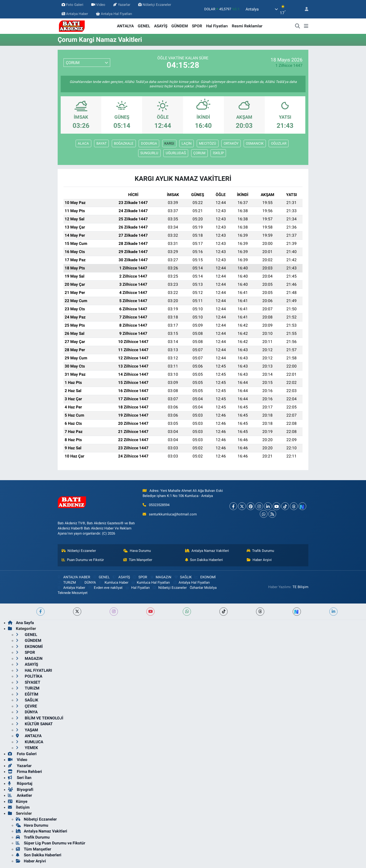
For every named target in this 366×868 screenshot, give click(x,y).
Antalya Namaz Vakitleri (207, 551)
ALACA (83, 143)
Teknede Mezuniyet (73, 593)
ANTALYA (125, 26)
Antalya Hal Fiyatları (114, 14)
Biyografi (21, 789)
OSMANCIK (255, 143)
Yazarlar (122, 5)
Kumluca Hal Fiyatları (151, 582)
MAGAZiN (161, 577)
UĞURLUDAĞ (176, 153)
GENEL (144, 26)
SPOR (197, 26)
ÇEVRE (26, 706)
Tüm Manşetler (138, 560)
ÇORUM (199, 153)
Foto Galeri (72, 5)
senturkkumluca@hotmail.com (173, 514)
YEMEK (27, 748)
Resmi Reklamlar (247, 26)
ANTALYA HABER (74, 577)
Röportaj (20, 783)
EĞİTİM (27, 694)
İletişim (19, 807)
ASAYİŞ (161, 26)
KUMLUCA (30, 742)
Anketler (20, 795)
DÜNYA (87, 582)
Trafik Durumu (260, 551)
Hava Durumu (137, 551)
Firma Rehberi (25, 772)
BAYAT (102, 143)
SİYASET (28, 682)
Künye (18, 801)
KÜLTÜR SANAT (34, 724)
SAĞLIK (183, 577)
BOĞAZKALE (124, 143)
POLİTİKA (29, 676)
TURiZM (67, 582)
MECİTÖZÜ (208, 143)
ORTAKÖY (231, 143)
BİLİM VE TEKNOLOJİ (40, 718)
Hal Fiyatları (217, 26)
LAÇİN (187, 143)
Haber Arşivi (259, 560)
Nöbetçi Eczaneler (155, 5)
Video (98, 5)
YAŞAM (27, 730)
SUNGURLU (149, 153)
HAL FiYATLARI (34, 670)
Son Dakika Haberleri (204, 560)
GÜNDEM (180, 26)
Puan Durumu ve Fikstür (83, 560)
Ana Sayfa (21, 623)
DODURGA (149, 143)
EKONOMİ (205, 577)
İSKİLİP (218, 153)
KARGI (169, 143)
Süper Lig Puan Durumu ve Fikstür (51, 843)
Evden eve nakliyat (105, 588)
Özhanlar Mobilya (203, 588)
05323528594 (159, 505)
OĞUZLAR (279, 143)
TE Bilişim (300, 587)
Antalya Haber (75, 14)
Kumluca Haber (113, 582)
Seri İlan (20, 778)
